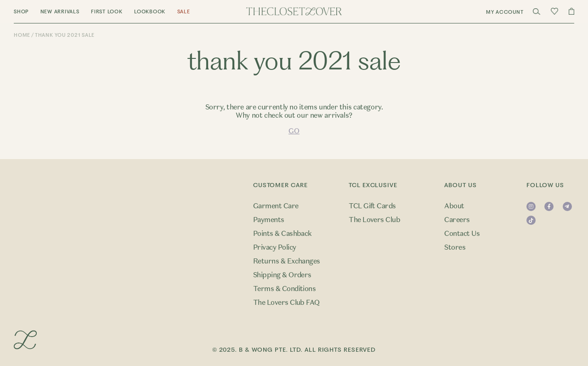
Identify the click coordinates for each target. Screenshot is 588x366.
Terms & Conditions (285, 289)
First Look (107, 12)
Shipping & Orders (282, 275)
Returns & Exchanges (287, 261)
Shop (21, 12)
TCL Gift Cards (372, 206)
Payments (269, 220)
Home (22, 35)
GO (294, 131)
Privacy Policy (275, 247)
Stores (455, 247)
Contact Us (462, 234)
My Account (505, 12)
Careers (457, 220)
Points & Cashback (283, 234)
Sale (184, 12)
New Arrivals (60, 12)
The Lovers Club (374, 220)
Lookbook (150, 12)
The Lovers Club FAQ (286, 303)
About (454, 206)
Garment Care (276, 206)
